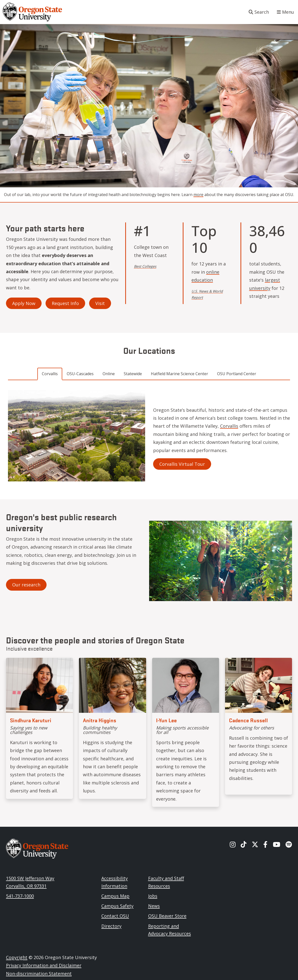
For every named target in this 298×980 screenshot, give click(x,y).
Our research (26, 585)
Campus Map (115, 896)
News (154, 906)
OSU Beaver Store (167, 916)
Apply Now (24, 303)
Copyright (17, 957)
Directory (111, 926)
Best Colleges (145, 266)
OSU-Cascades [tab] (80, 374)
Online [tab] (109, 374)
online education (205, 276)
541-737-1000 (20, 896)
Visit (100, 303)
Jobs (153, 896)
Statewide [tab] (133, 374)
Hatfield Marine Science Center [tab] (179, 374)
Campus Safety (117, 906)
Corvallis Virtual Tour (182, 464)
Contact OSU (115, 916)
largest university (265, 284)
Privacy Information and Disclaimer (44, 965)
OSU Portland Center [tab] (237, 374)
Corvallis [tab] (50, 374)
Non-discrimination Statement (39, 974)
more (198, 195)
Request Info (65, 303)
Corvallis (229, 426)
